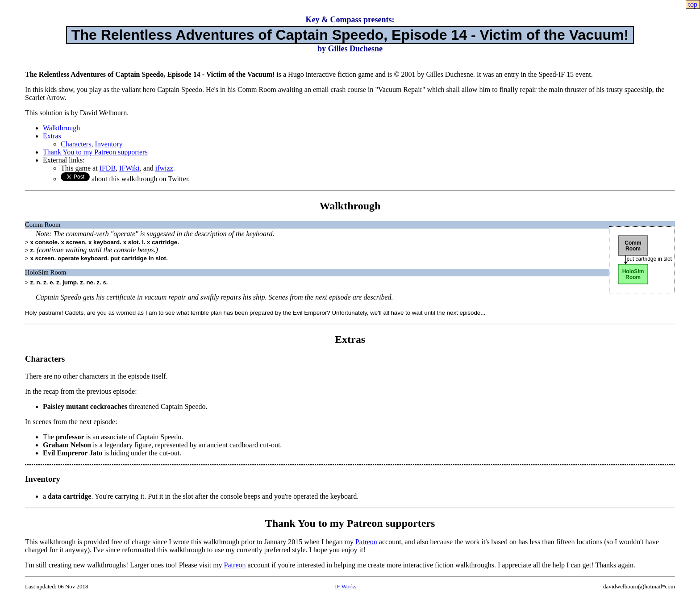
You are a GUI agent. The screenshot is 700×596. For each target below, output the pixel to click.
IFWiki (129, 168)
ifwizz (164, 168)
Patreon (366, 542)
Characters (76, 144)
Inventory (108, 144)
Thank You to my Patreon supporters (95, 152)
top (693, 4)
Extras (52, 136)
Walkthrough (61, 128)
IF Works (346, 586)
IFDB (108, 168)
